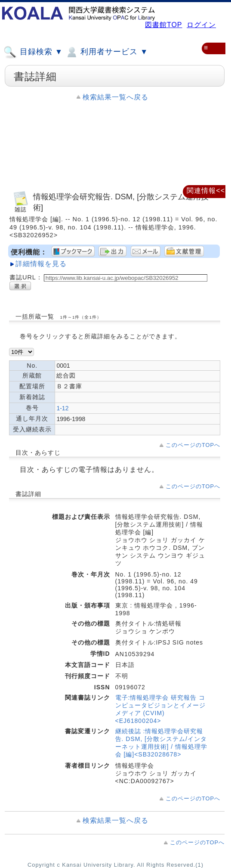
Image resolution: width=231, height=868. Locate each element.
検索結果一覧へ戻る (115, 97)
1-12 (62, 408)
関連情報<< (206, 191)
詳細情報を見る (41, 264)
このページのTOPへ (193, 445)
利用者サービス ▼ (106, 52)
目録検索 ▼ (33, 52)
